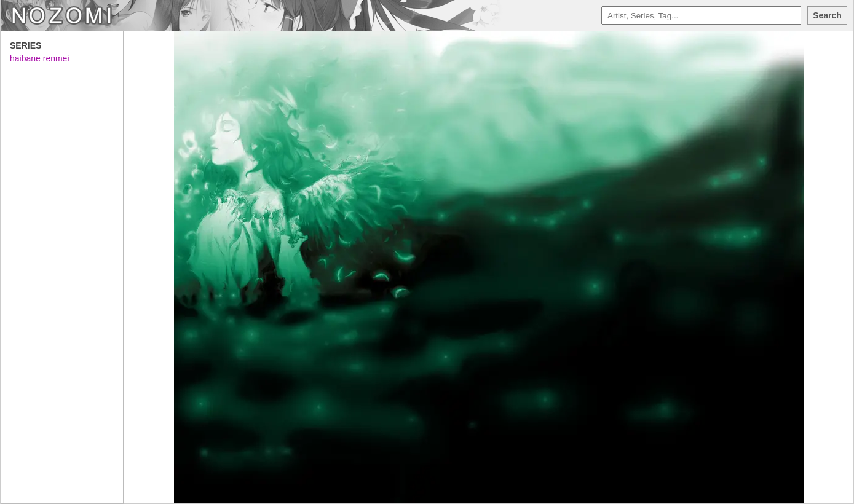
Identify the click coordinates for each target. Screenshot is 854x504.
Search (827, 15)
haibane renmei (40, 58)
